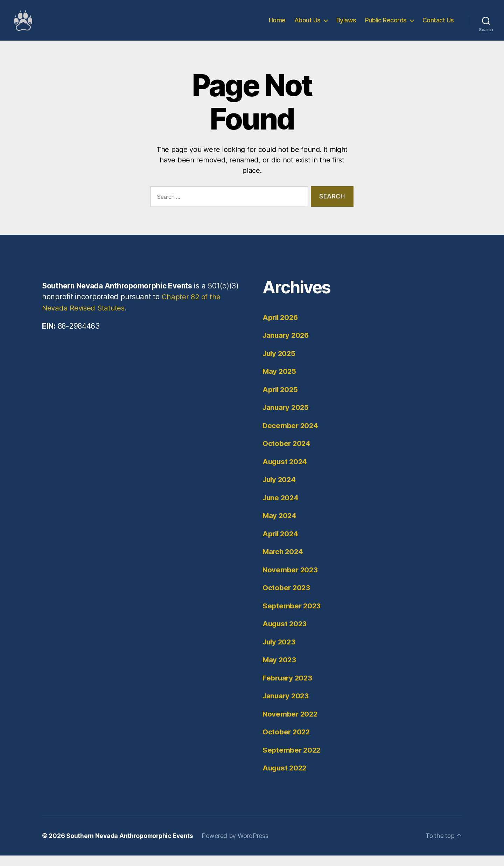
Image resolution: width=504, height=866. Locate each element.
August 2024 (286, 472)
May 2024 (280, 526)
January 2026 (287, 346)
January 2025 (287, 418)
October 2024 (287, 454)
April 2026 (281, 328)
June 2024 (281, 508)
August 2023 (285, 634)
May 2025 (280, 382)
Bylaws (346, 25)
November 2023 (291, 580)
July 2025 (280, 364)
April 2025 (281, 400)
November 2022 (291, 724)
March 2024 (283, 562)
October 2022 (287, 742)
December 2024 (291, 436)
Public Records (386, 25)
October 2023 (287, 598)
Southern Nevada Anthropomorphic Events (131, 846)
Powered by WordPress (239, 846)
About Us (307, 25)
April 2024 (281, 544)
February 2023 (288, 688)
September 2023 (292, 616)
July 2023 (280, 652)
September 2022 (292, 760)
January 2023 (287, 706)
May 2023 (280, 670)
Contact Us (438, 25)
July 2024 (280, 490)
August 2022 (285, 778)
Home (277, 25)
